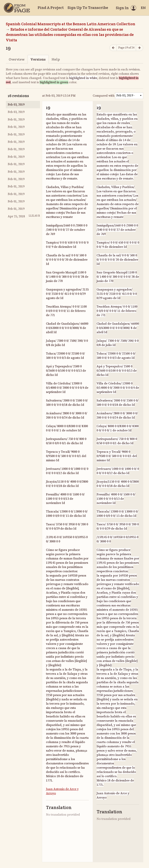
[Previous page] (113, 48)
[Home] (17, 8)
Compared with (104, 96)
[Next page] (139, 48)
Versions (38, 59)
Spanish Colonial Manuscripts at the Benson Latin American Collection (71, 24)
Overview (17, 59)
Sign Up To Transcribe (88, 8)
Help (56, 59)
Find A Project (51, 8)
